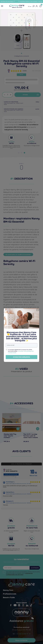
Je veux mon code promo (22, 344)
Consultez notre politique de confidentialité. (21, 339)
